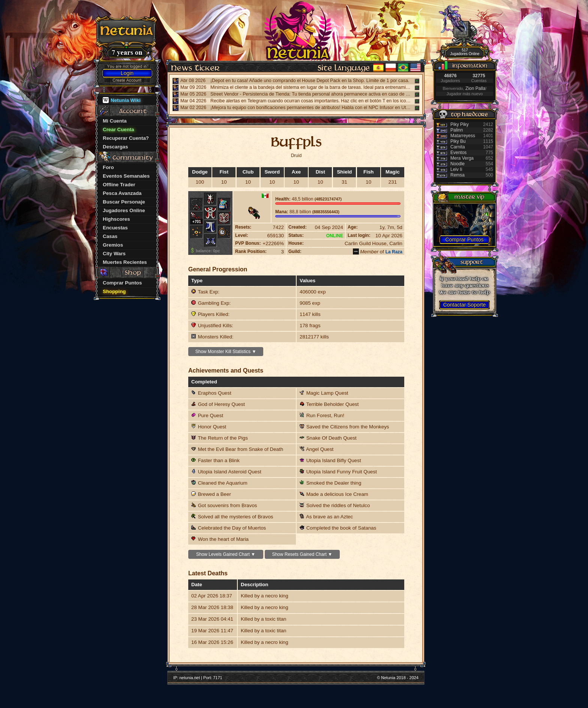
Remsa (457, 175)
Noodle (457, 164)
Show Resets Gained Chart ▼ (302, 554)
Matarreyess (463, 136)
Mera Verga (462, 158)
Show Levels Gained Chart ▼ (226, 554)
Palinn (457, 130)
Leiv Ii (456, 169)
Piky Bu (458, 141)
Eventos (458, 153)
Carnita (458, 147)
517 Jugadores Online (465, 52)
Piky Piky (460, 124)
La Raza (394, 252)
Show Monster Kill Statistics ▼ (226, 352)
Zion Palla (475, 88)
